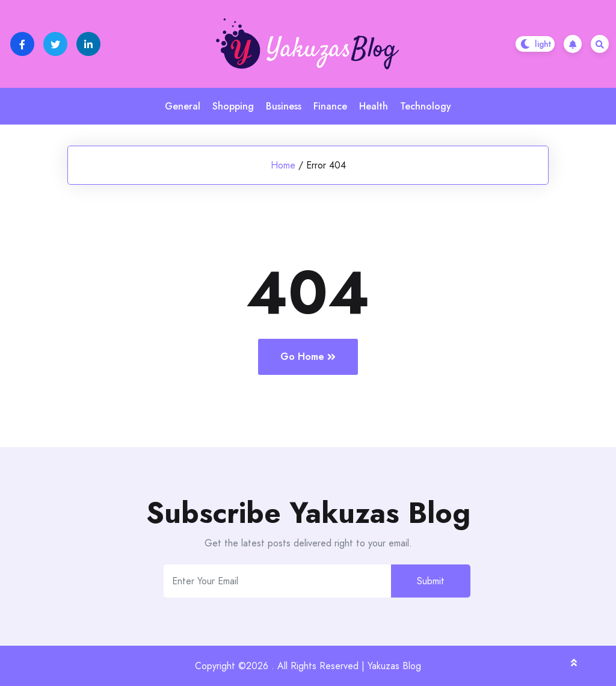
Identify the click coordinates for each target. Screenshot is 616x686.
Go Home (308, 357)
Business (284, 106)
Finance (330, 106)
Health (374, 106)
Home (283, 165)
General (183, 106)
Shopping (233, 106)
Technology (426, 106)
